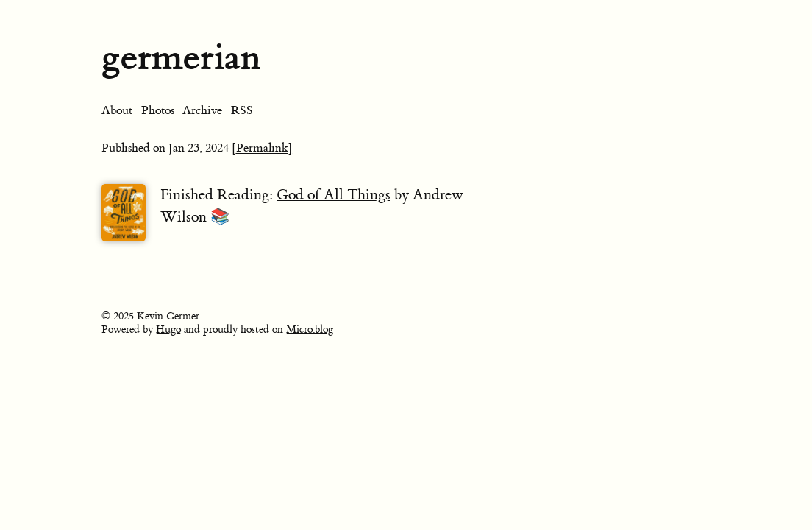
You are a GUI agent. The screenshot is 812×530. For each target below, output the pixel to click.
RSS (242, 110)
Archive (202, 110)
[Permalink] (262, 148)
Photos (158, 110)
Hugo (168, 330)
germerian (181, 57)
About (117, 110)
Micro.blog (310, 330)
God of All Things (334, 195)
